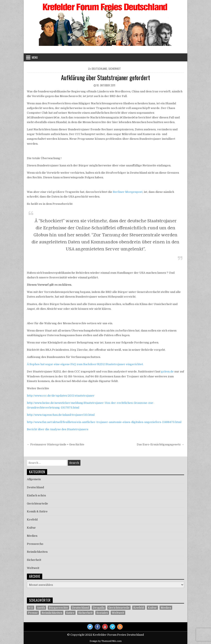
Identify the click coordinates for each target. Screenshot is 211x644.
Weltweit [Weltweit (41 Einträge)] (118, 613)
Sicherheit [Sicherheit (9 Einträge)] (85, 613)
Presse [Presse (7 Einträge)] (33, 613)
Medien (32, 536)
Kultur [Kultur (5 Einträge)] (152, 608)
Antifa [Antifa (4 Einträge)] (41, 608)
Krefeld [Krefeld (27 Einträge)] (139, 608)
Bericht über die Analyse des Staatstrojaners (58, 429)
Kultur (31, 528)
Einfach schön (36, 495)
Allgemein (34, 479)
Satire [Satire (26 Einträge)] (70, 613)
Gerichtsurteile (37, 504)
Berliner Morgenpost (128, 192)
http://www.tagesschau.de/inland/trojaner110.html (61, 415)
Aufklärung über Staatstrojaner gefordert (105, 78)
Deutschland (99, 69)
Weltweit (33, 568)
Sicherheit (115, 69)
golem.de (167, 371)
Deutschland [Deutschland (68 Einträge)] (80, 608)
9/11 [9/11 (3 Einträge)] (31, 608)
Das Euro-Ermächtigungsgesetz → (160, 444)
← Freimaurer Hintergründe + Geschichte (56, 444)
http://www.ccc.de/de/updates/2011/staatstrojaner (61, 396)
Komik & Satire (37, 511)
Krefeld (32, 520)
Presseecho (35, 544)
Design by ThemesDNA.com (106, 641)
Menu (35, 57)
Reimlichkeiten (37, 552)
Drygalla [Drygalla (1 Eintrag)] (99, 608)
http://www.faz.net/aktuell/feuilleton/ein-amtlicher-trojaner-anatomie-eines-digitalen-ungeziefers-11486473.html (104, 422)
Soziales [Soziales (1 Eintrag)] (102, 613)
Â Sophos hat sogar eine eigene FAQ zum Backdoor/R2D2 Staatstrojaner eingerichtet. (85, 364)
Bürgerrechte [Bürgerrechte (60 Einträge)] (58, 608)
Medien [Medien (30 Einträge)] (166, 608)
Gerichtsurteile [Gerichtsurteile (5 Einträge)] (119, 608)
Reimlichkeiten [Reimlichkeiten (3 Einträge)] (52, 613)
